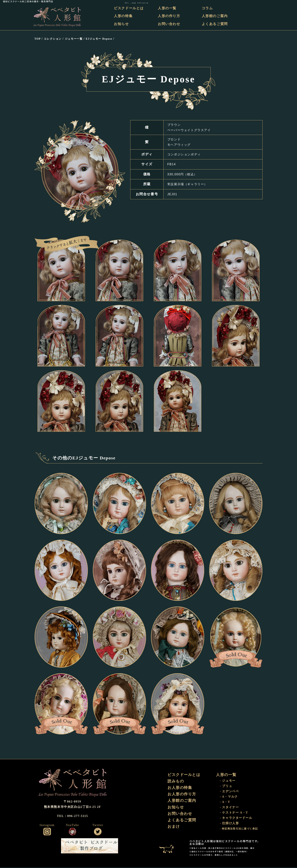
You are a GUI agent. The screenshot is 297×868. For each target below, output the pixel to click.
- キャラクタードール (236, 819)
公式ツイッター (98, 832)
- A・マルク (229, 797)
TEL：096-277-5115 (282, 1)
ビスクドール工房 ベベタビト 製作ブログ (90, 847)
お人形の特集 (180, 789)
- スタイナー (229, 808)
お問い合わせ (170, 24)
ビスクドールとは (130, 8)
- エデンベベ (229, 792)
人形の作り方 (170, 16)
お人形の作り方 (182, 795)
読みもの (176, 782)
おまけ (174, 829)
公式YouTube (72, 832)
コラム (208, 8)
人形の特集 (124, 16)
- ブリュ (226, 787)
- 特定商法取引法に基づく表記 (239, 829)
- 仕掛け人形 (229, 824)
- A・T (225, 803)
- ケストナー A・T (234, 813)
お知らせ (122, 24)
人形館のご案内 (215, 16)
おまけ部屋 (168, 847)
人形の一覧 (168, 8)
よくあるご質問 (215, 24)
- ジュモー (228, 781)
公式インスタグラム (47, 832)
